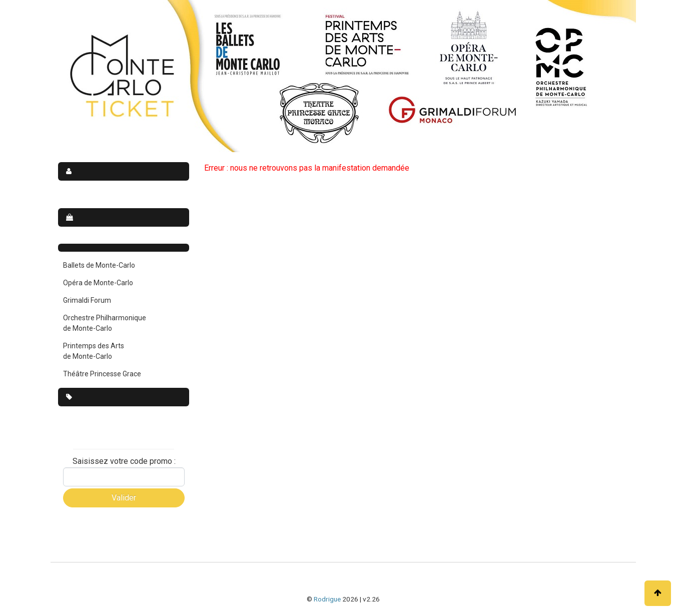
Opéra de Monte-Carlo (98, 283)
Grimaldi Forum (87, 300)
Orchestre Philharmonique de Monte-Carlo (105, 323)
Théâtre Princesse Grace (102, 374)
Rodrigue (327, 599)
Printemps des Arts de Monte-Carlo (94, 351)
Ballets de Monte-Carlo (99, 265)
